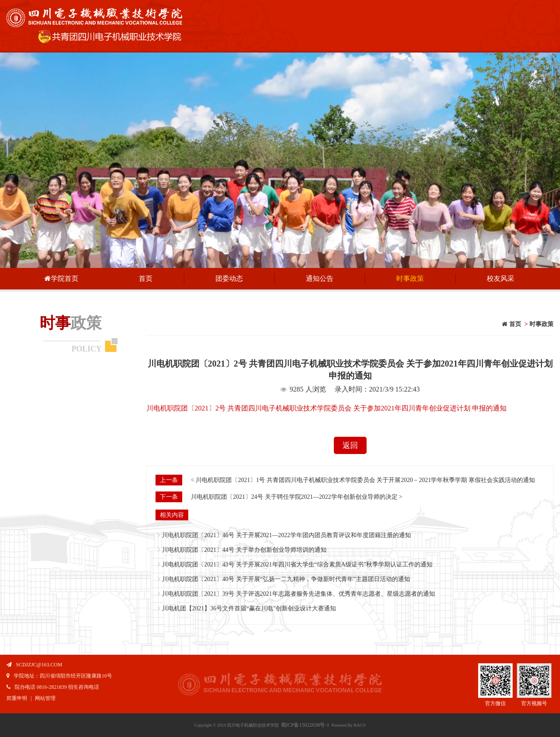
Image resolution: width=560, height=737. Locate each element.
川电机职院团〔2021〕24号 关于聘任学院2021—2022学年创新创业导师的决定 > (297, 497)
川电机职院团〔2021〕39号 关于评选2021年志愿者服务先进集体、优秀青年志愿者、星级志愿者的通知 (299, 594)
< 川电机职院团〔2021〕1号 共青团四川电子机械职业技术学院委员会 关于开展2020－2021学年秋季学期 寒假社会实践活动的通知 (363, 480)
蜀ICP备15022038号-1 (305, 725)
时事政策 (410, 278)
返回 (350, 445)
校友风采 (501, 278)
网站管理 (45, 698)
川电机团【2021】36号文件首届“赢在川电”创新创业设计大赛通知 (249, 608)
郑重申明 (17, 698)
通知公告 (320, 278)
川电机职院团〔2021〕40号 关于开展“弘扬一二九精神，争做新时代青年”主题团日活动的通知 (286, 579)
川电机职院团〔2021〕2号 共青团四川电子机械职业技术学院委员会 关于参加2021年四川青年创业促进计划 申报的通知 (327, 408)
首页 (146, 278)
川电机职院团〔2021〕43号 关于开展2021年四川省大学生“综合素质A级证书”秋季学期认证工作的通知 (297, 564)
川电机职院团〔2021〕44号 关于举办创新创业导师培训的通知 (244, 550)
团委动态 (229, 278)
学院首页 (61, 278)
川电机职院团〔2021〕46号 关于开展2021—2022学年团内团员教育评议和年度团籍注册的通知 (286, 535)
